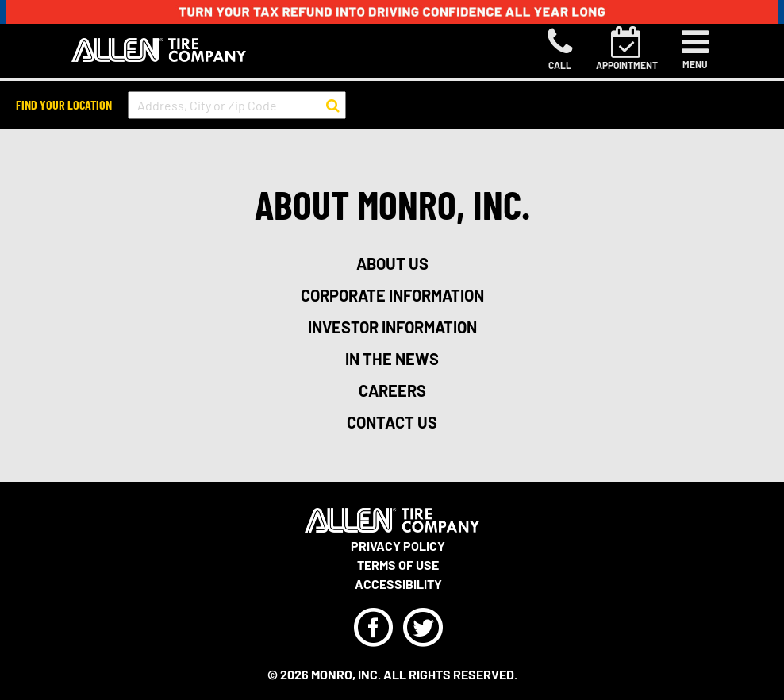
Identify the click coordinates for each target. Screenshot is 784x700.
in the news (392, 359)
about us (392, 263)
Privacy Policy (398, 546)
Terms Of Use (398, 565)
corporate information (392, 295)
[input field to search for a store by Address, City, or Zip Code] (237, 105)
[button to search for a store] (333, 106)
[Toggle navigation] (695, 49)
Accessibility (398, 584)
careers (392, 390)
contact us (392, 422)
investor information (392, 327)
